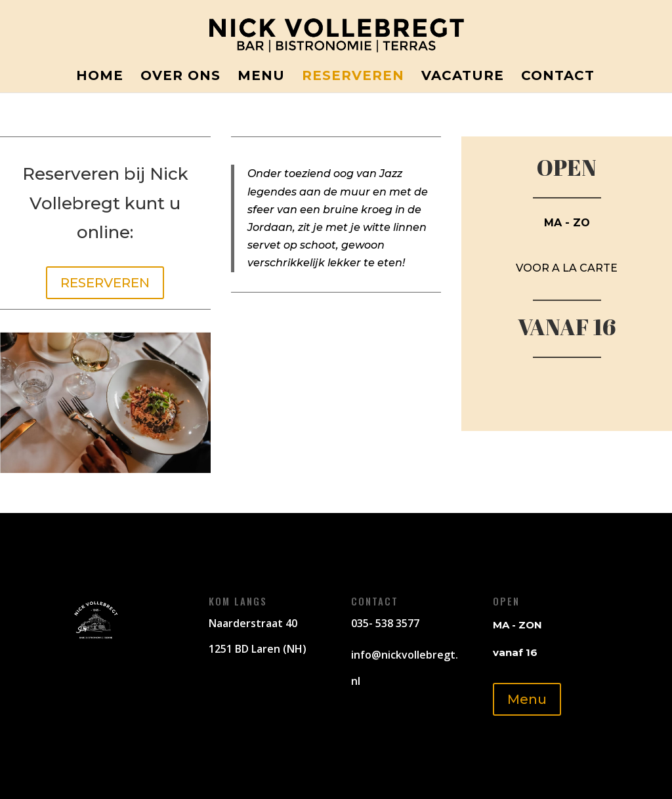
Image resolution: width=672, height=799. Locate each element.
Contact (558, 77)
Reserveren (353, 77)
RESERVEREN (105, 283)
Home (100, 77)
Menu (261, 77)
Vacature (463, 77)
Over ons (180, 77)
